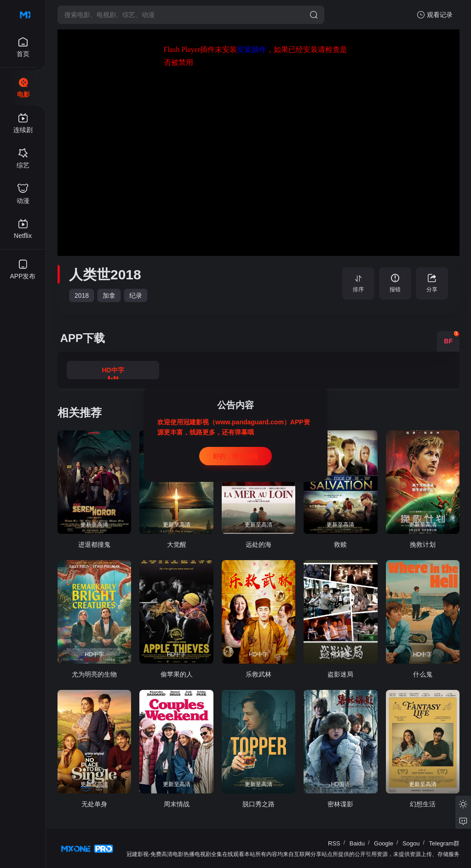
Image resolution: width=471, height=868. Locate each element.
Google (384, 843)
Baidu (357, 843)
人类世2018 (105, 275)
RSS (334, 843)
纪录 (136, 295)
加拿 (109, 295)
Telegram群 (444, 843)
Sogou (411, 843)
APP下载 (83, 338)
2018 (82, 295)
